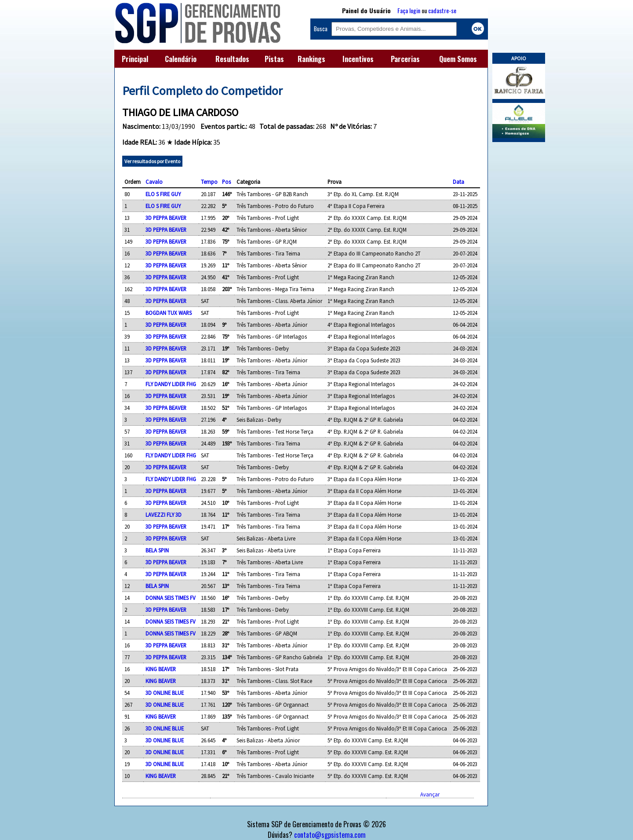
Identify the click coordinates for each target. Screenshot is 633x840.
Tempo (209, 182)
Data (458, 182)
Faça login (409, 10)
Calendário (181, 59)
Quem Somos (458, 59)
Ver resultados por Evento (152, 161)
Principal (135, 59)
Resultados (232, 59)
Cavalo (154, 182)
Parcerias (405, 59)
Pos (226, 182)
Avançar (430, 794)
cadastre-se (442, 10)
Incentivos (358, 59)
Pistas (274, 59)
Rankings (311, 59)
